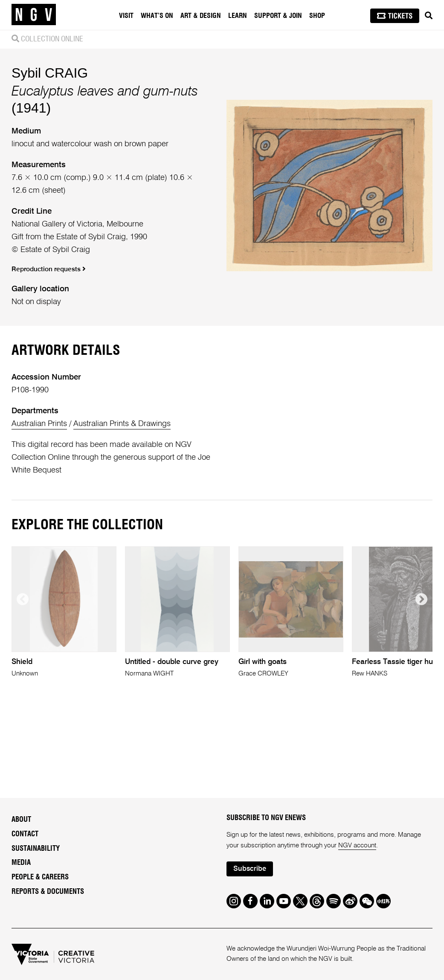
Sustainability (36, 849)
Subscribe (250, 869)
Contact (25, 834)
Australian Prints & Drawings (122, 424)
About (21, 820)
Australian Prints (39, 424)
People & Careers (40, 877)
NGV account (357, 845)
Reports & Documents (48, 892)
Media (21, 863)
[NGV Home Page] (34, 15)
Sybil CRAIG (50, 73)
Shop (317, 16)
